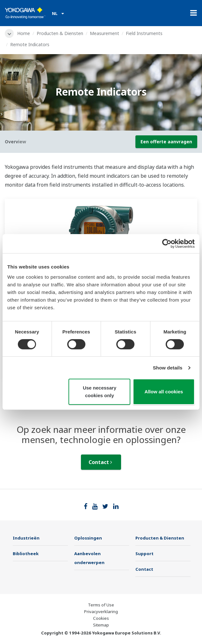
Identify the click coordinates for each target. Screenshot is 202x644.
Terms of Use (101, 605)
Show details (168, 368)
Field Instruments (144, 33)
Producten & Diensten (60, 33)
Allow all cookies (164, 392)
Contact (100, 462)
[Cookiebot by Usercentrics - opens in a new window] (167, 244)
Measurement (105, 33)
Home (24, 33)
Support (144, 554)
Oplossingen (88, 538)
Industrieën (26, 538)
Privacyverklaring (101, 612)
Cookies (101, 618)
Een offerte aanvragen (166, 142)
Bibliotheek (26, 554)
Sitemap (101, 625)
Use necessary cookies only (100, 392)
